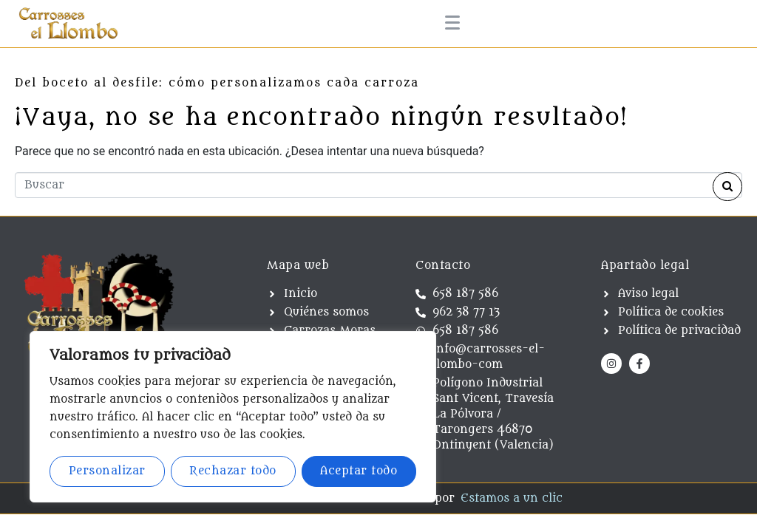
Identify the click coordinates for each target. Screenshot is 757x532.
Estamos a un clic (512, 498)
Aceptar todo (359, 471)
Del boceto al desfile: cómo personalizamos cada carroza (217, 83)
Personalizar (107, 471)
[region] (233, 417)
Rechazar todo (233, 471)
